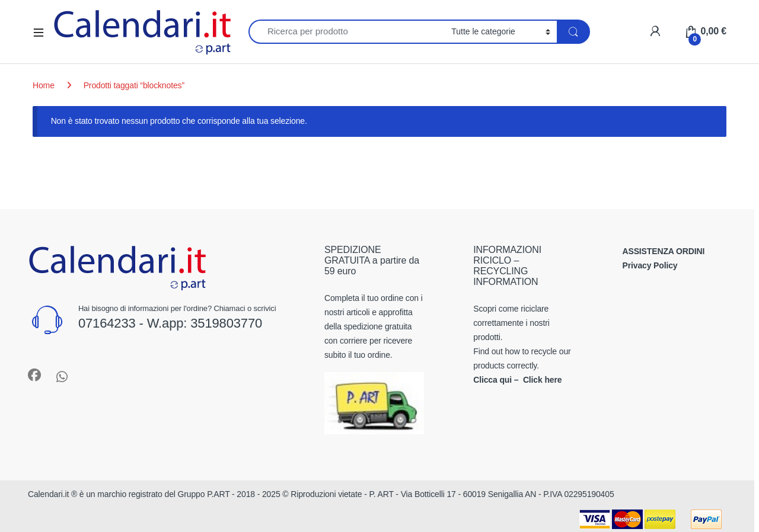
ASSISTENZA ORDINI (664, 251)
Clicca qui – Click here (517, 380)
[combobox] (347, 32)
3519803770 (226, 323)
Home (44, 85)
